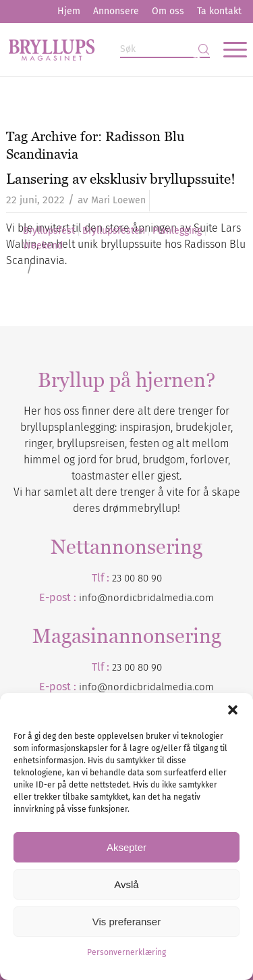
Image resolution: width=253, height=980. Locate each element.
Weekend (43, 246)
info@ (93, 687)
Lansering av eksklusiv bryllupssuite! (121, 179)
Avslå (126, 884)
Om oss (168, 11)
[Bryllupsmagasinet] (102, 49)
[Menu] (228, 49)
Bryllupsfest (49, 231)
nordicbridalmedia (150, 687)
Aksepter (126, 847)
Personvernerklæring (126, 952)
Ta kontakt (219, 11)
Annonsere (116, 11)
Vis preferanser (126, 922)
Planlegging (177, 231)
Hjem (69, 11)
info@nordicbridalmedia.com (146, 598)
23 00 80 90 (137, 578)
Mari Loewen (118, 200)
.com (203, 687)
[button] (233, 710)
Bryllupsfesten (114, 231)
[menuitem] (69, 11)
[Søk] (165, 50)
